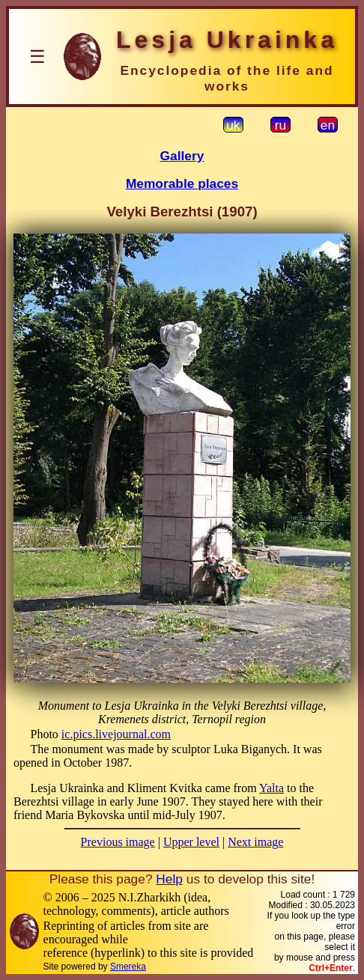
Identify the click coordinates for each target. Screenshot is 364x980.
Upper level (191, 842)
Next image (255, 842)
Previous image (118, 842)
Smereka (128, 967)
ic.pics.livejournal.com (116, 734)
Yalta (272, 788)
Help (169, 879)
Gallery (182, 156)
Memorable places (182, 183)
